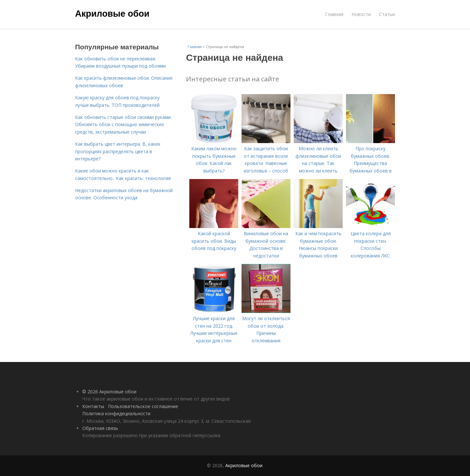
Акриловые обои (112, 14)
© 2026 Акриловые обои (109, 392)
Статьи (387, 14)
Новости (361, 14)
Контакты (93, 406)
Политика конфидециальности (116, 413)
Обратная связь (100, 428)
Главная (334, 14)
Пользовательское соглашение (143, 406)
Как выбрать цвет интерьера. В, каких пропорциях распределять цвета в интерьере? (118, 151)
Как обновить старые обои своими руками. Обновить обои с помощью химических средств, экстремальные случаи (123, 124)
